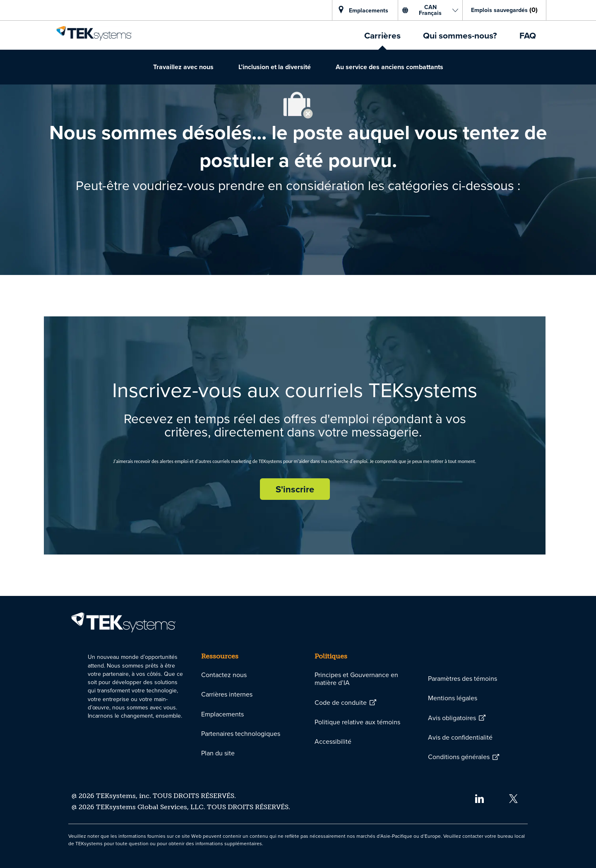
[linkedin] (479, 798)
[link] (94, 33)
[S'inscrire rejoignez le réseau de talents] (295, 489)
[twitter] (513, 798)
